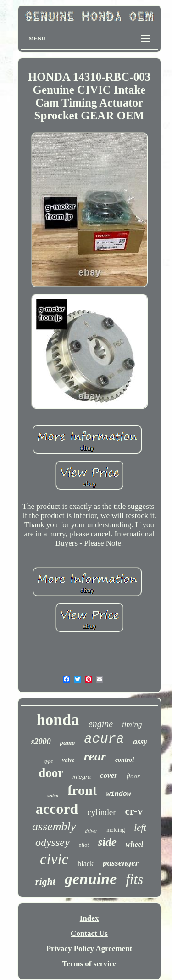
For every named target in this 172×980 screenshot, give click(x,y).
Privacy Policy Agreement (89, 949)
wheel (134, 844)
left (140, 828)
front (82, 790)
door (51, 773)
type (49, 761)
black (86, 864)
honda (58, 720)
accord (57, 809)
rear (95, 756)
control (125, 760)
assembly (54, 826)
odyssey (53, 842)
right (45, 881)
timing (132, 724)
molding (116, 830)
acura (104, 739)
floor (133, 776)
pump (68, 743)
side (107, 842)
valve (68, 760)
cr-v (134, 811)
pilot (84, 845)
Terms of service (89, 964)
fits (134, 879)
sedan (53, 796)
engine (101, 724)
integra (82, 777)
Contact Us (89, 933)
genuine (91, 879)
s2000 (41, 742)
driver (91, 831)
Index (89, 918)
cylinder (101, 812)
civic (54, 859)
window (119, 794)
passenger (121, 863)
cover (109, 775)
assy (140, 742)
